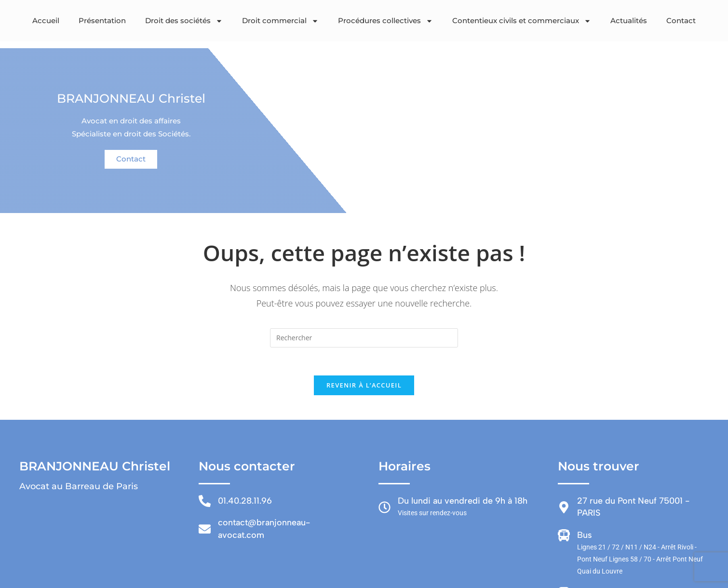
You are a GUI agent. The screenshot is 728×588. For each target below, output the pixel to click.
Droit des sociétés (184, 21)
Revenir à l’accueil (364, 387)
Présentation (102, 20)
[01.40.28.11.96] (205, 502)
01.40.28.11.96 (245, 502)
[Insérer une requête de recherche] (364, 338)
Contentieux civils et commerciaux (522, 21)
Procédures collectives (385, 21)
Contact (681, 20)
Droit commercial (280, 21)
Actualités (629, 20)
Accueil (46, 20)
